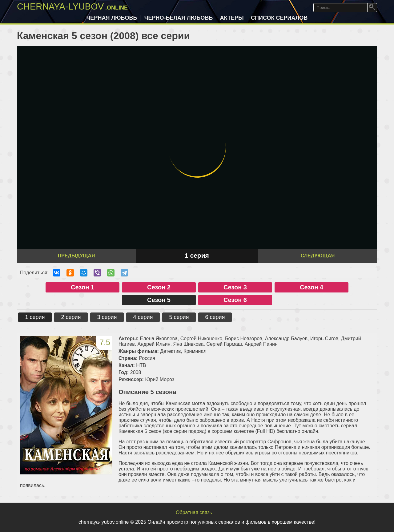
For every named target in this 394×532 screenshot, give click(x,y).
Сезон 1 (82, 287)
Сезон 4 (312, 287)
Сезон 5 (159, 300)
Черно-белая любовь (179, 18)
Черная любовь (112, 18)
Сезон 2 (159, 287)
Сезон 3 (235, 287)
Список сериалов (279, 18)
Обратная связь (194, 512)
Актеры (232, 18)
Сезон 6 (235, 300)
